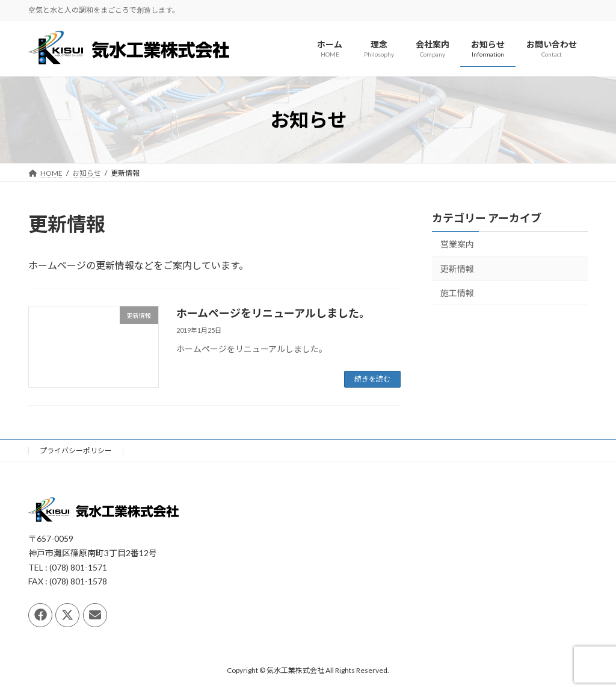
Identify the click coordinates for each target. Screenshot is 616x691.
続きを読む (372, 379)
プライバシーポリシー (76, 451)
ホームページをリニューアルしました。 (273, 313)
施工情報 (457, 293)
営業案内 (457, 244)
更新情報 (457, 269)
